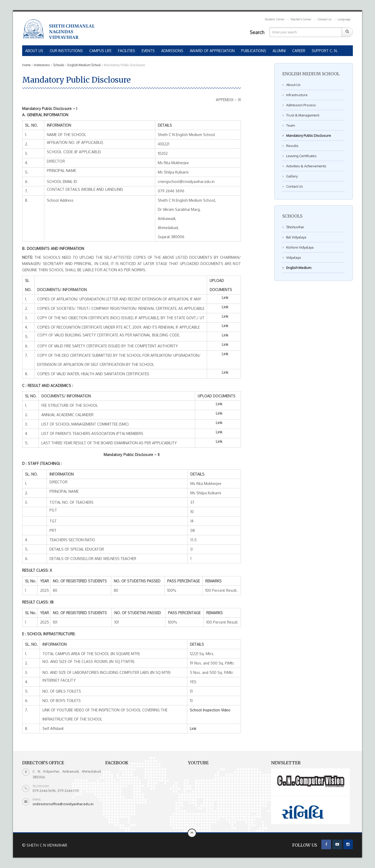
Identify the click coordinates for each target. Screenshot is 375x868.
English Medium (299, 268)
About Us (293, 85)
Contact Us (295, 186)
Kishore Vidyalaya (300, 247)
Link (225, 297)
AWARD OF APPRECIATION (212, 51)
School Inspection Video (210, 710)
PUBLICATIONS (254, 51)
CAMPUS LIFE (100, 51)
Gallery (292, 176)
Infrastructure (297, 95)
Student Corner (275, 19)
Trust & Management (303, 115)
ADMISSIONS (172, 51)
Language (344, 19)
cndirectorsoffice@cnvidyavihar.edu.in (63, 804)
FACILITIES (127, 51)
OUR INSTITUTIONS (66, 51)
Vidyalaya (293, 257)
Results (292, 146)
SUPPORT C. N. (325, 51)
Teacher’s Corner (301, 19)
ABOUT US (34, 51)
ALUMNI (279, 51)
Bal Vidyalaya (296, 237)
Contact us (324, 19)
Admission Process (301, 105)
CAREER (299, 51)
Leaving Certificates (301, 156)
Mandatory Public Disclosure (309, 136)
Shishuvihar (295, 227)
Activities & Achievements (306, 166)
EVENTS (148, 51)
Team (290, 125)
